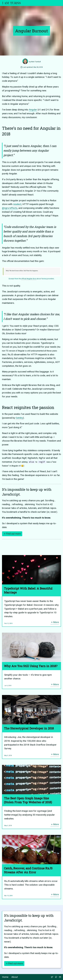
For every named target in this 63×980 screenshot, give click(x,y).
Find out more (12, 534)
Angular (33, 110)
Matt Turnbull (36, 62)
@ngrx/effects (10, 208)
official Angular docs (29, 279)
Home (5, 977)
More (55, 622)
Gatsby (19, 418)
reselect (17, 204)
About (15, 977)
